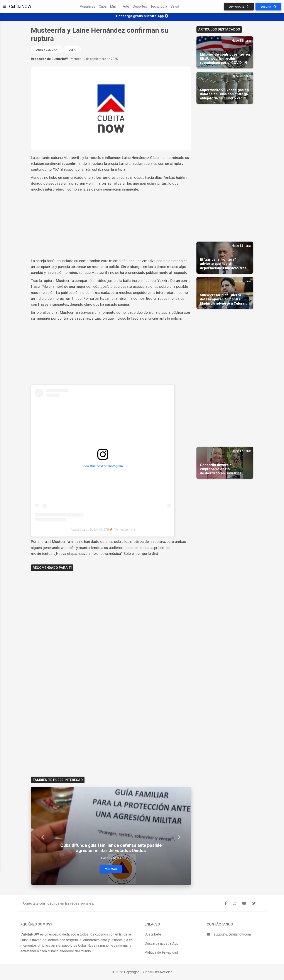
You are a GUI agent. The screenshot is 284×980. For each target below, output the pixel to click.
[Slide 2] (84, 879)
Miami (115, 6)
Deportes (140, 6)
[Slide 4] (99, 879)
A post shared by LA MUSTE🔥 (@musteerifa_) (103, 530)
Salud (175, 6)
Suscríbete (153, 934)
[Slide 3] (91, 879)
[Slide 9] (139, 879)
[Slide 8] (131, 879)
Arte (126, 6)
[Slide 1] (76, 879)
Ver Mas (111, 869)
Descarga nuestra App (161, 943)
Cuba (103, 6)
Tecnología (159, 6)
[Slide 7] (123, 879)
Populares (88, 6)
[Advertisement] (111, 225)
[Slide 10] (146, 879)
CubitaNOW (20, 7)
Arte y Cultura (47, 50)
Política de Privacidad (161, 952)
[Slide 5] (107, 879)
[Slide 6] (115, 879)
